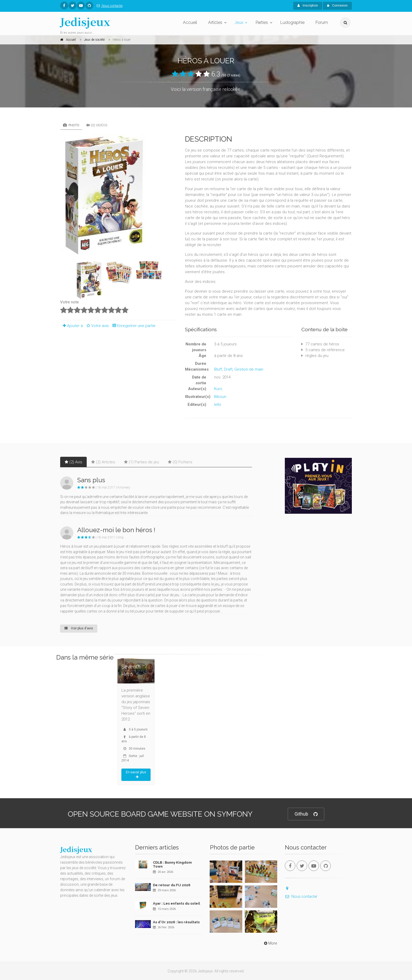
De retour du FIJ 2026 (172, 885)
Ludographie (292, 22)
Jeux (239, 22)
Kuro (218, 389)
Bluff (218, 369)
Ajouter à (71, 326)
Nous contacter (109, 6)
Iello (218, 405)
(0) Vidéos (97, 125)
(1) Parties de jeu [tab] (141, 462)
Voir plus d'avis (79, 628)
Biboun (220, 397)
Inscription (308, 6)
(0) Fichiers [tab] (180, 462)
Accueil (190, 22)
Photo (71, 125)
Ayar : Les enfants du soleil (176, 903)
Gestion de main (249, 369)
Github (306, 814)
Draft (228, 369)
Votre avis (97, 326)
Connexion (337, 6)
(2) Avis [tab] (73, 462)
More (270, 943)
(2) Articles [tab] (103, 462)
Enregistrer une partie (133, 326)
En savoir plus (136, 774)
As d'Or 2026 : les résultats (176, 922)
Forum (322, 22)
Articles (215, 22)
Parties (262, 22)
